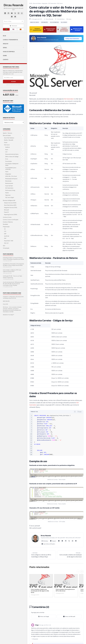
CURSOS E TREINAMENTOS (10, 40)
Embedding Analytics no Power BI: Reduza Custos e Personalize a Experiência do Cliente (13, 258)
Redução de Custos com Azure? (77, 29)
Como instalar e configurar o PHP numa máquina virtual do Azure (12, 271)
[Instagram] (18, 13)
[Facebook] (15, 17)
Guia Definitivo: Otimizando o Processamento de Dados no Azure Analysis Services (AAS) (13, 265)
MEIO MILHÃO (6, 301)
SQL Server (60, 3)
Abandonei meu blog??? (8, 315)
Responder (35, 639)
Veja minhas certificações (48, 544)
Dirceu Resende (13, 5)
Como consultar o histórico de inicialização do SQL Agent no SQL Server (70, 555)
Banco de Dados (37, 3)
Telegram (53, 541)
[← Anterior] (78, 572)
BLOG (4, 36)
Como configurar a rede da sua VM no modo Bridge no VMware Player (43, 555)
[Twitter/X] (15, 13)
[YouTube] (12, 13)
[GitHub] (8, 13)
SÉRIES (13, 48)
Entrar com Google (44, 616)
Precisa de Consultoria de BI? (36, 29)
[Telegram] (12, 17)
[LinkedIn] (5, 13)
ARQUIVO (6, 44)
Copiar (79, 412)
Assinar (13, 82)
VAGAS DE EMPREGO (9, 52)
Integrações (45, 3)
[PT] (6, 29)
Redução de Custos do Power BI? (50, 29)
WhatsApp (45, 541)
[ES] (21, 29)
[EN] (13, 29)
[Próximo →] (82, 572)
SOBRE (5, 56)
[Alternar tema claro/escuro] (13, 26)
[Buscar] (13, 21)
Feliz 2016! (5, 304)
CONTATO (6, 60)
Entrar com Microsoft (69, 616)
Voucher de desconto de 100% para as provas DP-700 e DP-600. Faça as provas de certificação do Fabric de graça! (13, 284)
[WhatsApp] (22, 13)
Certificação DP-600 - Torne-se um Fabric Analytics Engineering (13, 277)
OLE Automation (52, 3)
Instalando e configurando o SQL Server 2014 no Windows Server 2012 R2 (13, 297)
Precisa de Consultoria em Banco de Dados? (63, 29)
